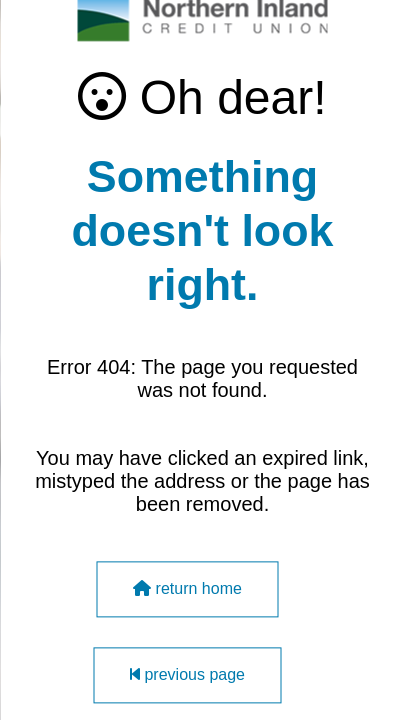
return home (187, 589)
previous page (187, 675)
